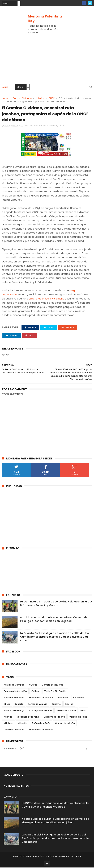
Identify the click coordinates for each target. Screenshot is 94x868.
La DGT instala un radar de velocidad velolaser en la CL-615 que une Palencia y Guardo (56, 604)
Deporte (19, 705)
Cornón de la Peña (65, 724)
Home (5, 88)
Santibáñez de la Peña (41, 699)
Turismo (56, 705)
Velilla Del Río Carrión (55, 692)
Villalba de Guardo (66, 711)
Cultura (35, 692)
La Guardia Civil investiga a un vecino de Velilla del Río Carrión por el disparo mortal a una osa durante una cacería (55, 638)
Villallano (9, 724)
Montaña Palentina (14, 699)
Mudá (83, 711)
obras (7, 705)
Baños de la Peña (41, 724)
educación (79, 699)
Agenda (8, 718)
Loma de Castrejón (14, 731)
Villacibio (23, 724)
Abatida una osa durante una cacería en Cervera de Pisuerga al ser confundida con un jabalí (54, 620)
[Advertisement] (31, 516)
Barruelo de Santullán (15, 692)
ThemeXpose (33, 857)
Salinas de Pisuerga (14, 711)
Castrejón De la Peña (40, 711)
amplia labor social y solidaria (46, 300)
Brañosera (63, 699)
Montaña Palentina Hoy (45, 19)
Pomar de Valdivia (38, 705)
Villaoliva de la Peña (54, 718)
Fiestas (69, 705)
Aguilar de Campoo (14, 686)
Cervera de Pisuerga (53, 686)
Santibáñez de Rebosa (41, 731)
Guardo (33, 686)
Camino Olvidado (22, 99)
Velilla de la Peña (78, 718)
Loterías (40, 99)
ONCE (52, 99)
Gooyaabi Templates (69, 857)
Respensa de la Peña (28, 718)
